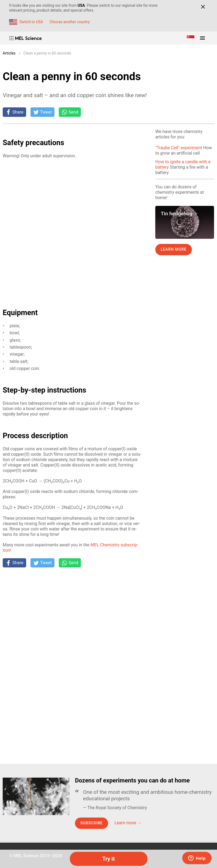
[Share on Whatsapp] (70, 112)
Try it (108, 859)
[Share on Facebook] (14, 112)
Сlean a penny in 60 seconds (47, 53)
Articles (9, 53)
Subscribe (92, 823)
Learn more (174, 249)
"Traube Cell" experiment (179, 148)
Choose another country (70, 22)
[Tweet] (42, 112)
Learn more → (128, 823)
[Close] (203, 7)
